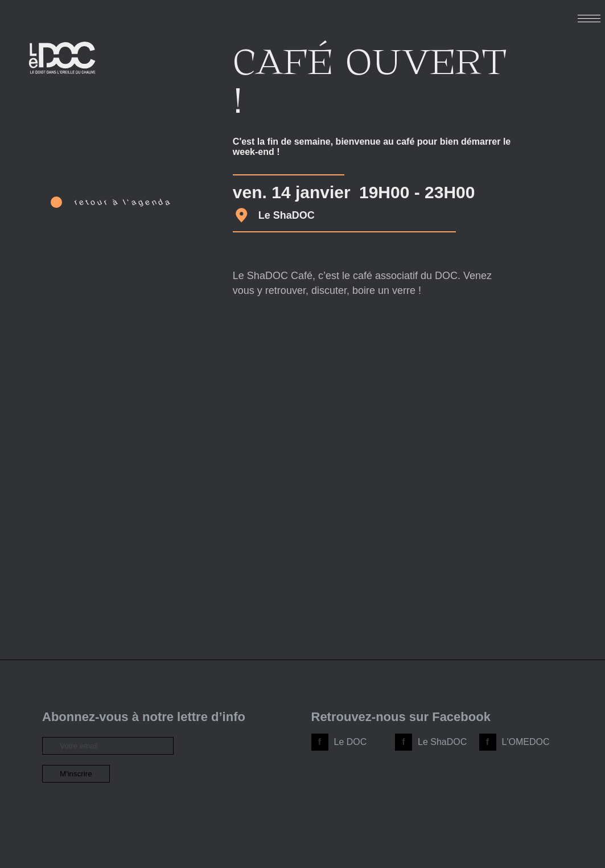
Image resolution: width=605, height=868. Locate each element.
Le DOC (351, 742)
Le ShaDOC (442, 742)
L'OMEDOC (526, 742)
